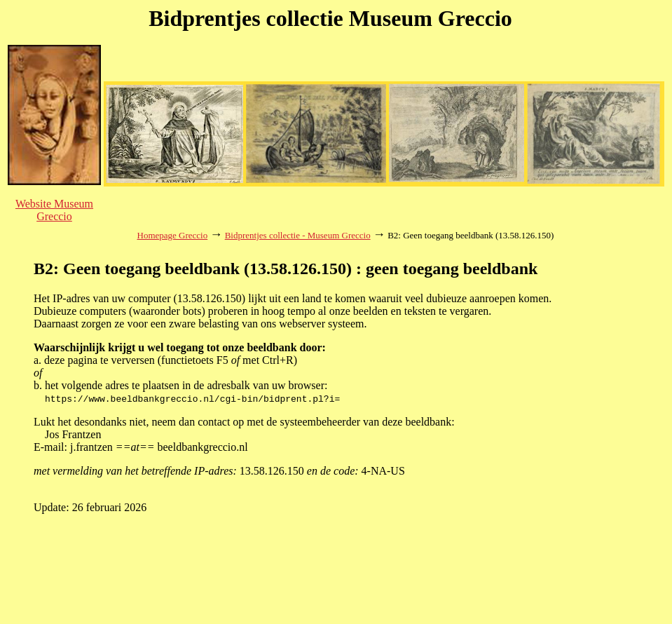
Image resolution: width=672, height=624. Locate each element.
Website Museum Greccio (54, 210)
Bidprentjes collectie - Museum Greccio (298, 235)
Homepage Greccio (173, 235)
